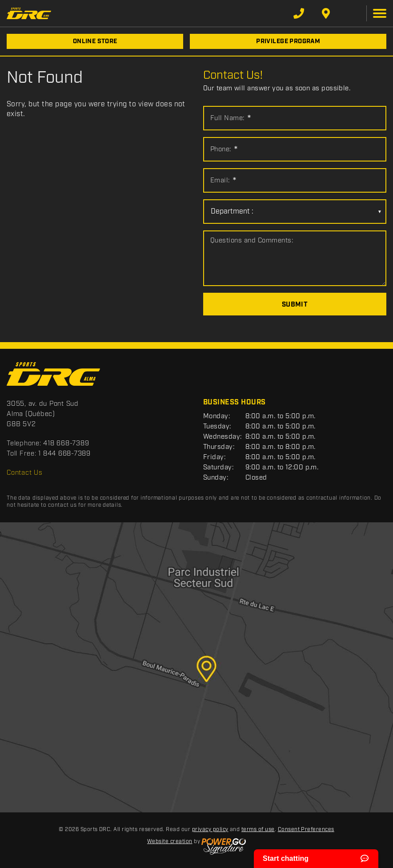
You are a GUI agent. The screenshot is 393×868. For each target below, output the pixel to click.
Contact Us (25, 473)
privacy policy (210, 830)
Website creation (170, 842)
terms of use (258, 830)
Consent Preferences (306, 830)
